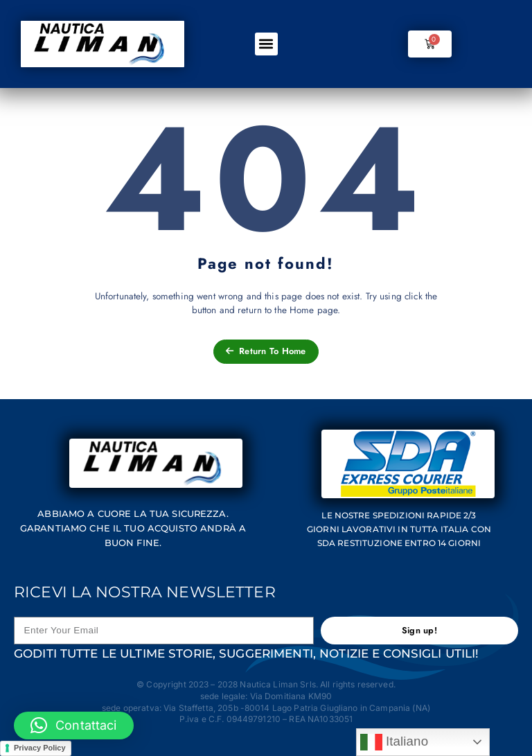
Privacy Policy (40, 748)
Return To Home (266, 351)
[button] (266, 44)
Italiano (394, 742)
